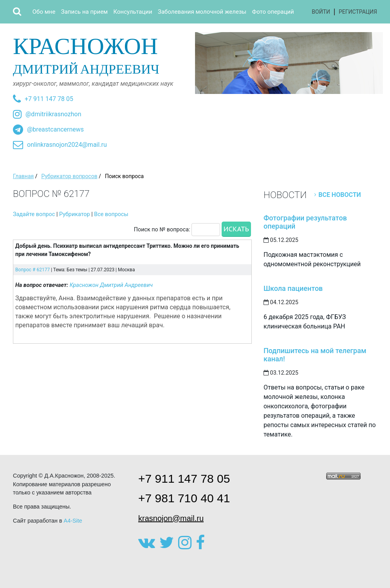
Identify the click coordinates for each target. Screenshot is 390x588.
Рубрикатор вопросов (69, 176)
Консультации (133, 12)
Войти (321, 12)
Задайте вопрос (34, 214)
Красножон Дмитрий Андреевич (111, 285)
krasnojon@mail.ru (171, 518)
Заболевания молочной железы (202, 12)
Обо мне (44, 12)
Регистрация (358, 12)
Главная (23, 176)
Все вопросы (111, 214)
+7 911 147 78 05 (49, 99)
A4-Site (73, 521)
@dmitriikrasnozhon (53, 114)
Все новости (340, 195)
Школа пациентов (293, 288)
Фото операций (273, 12)
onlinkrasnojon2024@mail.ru (67, 145)
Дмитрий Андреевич (101, 54)
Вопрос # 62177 (32, 270)
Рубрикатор (75, 214)
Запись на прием (84, 12)
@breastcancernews (55, 129)
